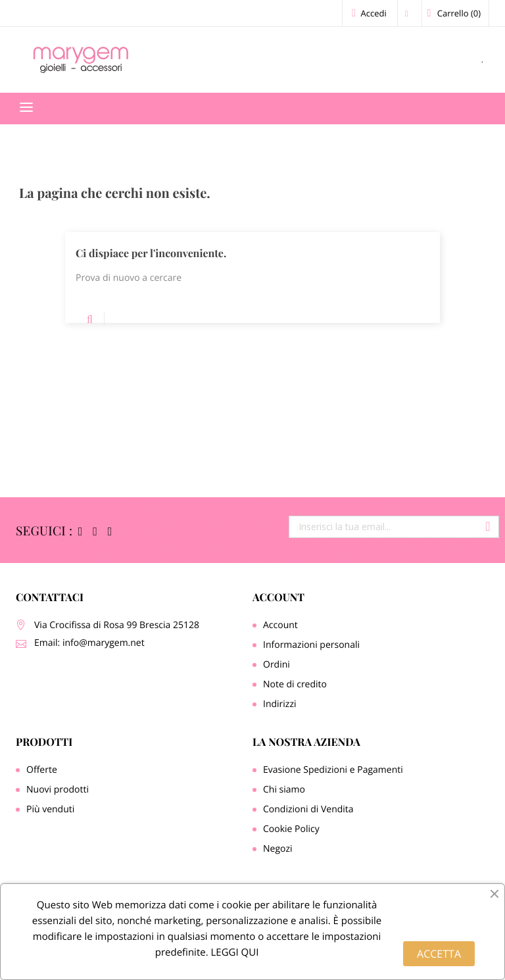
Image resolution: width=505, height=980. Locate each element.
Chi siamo (284, 790)
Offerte (42, 770)
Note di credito (295, 684)
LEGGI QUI (234, 952)
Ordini (277, 665)
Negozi (278, 849)
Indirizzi (280, 704)
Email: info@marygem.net (89, 643)
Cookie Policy (291, 829)
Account (278, 598)
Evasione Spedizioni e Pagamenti (333, 770)
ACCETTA (439, 954)
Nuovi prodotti (58, 790)
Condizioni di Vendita (308, 809)
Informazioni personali (311, 645)
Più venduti (50, 809)
